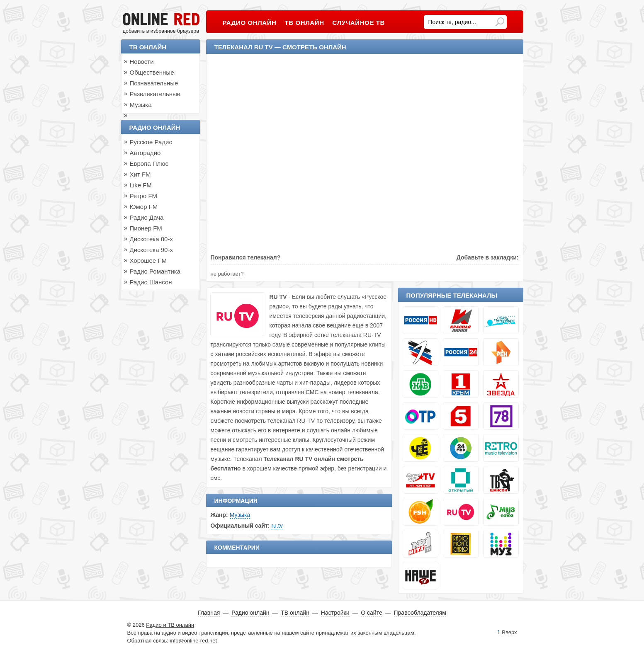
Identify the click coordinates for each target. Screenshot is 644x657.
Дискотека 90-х (151, 250)
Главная (209, 613)
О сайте (371, 613)
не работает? (227, 274)
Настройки (335, 613)
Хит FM (140, 174)
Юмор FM (144, 207)
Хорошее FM (148, 261)
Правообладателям (420, 613)
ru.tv (277, 526)
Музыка (240, 515)
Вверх (509, 632)
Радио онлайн (155, 127)
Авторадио (145, 153)
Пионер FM (146, 228)
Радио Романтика (155, 271)
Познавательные (154, 83)
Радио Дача (147, 217)
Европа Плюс (149, 164)
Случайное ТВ (359, 23)
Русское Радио (151, 142)
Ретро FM (144, 196)
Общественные (152, 72)
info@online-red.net (194, 641)
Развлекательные (155, 94)
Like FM (141, 185)
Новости (142, 62)
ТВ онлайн (148, 47)
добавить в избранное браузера (161, 31)
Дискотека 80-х (151, 239)
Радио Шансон (151, 282)
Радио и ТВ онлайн (170, 625)
